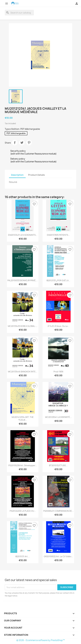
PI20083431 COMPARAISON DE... (58, 511)
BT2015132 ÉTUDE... (58, 465)
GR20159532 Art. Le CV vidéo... (58, 556)
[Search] (19, 13)
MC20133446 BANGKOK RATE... (23, 372)
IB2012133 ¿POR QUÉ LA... (58, 280)
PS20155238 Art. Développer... (23, 465)
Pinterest (29, 143)
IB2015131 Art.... (23, 556)
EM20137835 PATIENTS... (58, 235)
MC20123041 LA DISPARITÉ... (58, 417)
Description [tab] (17, 175)
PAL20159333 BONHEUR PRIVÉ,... (23, 280)
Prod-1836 (58, 372)
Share (15, 143)
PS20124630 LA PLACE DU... (23, 511)
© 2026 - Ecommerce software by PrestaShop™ (41, 640)
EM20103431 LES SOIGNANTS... (23, 235)
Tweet (22, 143)
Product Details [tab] (36, 175)
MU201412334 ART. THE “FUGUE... (23, 418)
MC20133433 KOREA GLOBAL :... (23, 326)
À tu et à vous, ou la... (58, 326)
